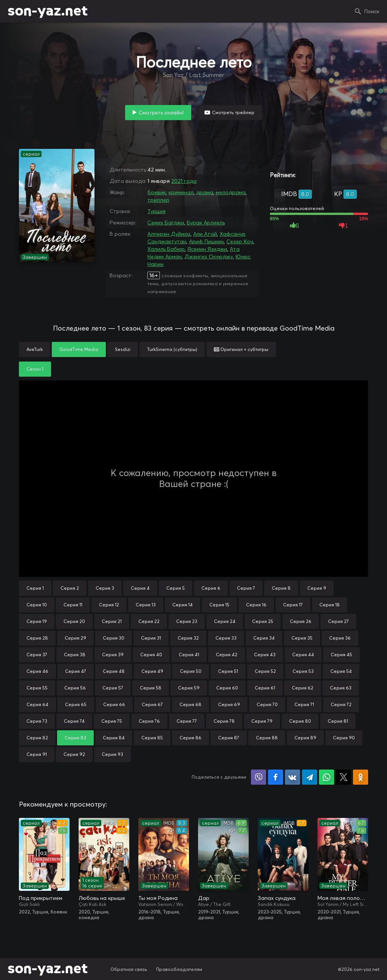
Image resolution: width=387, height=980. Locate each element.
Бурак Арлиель (206, 223)
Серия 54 (341, 671)
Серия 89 (305, 738)
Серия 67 (152, 704)
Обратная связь (129, 969)
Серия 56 (75, 688)
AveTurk (35, 349)
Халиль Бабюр (166, 249)
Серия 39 (113, 655)
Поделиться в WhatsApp (327, 777)
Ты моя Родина (158, 898)
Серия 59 (189, 688)
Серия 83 (75, 738)
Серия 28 (37, 638)
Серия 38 (75, 655)
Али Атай (205, 234)
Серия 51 (228, 671)
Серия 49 (152, 671)
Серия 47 (76, 671)
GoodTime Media (79, 349)
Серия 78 (224, 721)
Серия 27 (338, 621)
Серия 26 (301, 621)
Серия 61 (265, 688)
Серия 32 (188, 638)
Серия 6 (211, 588)
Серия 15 (219, 605)
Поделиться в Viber (259, 777)
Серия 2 (70, 588)
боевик (157, 192)
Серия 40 (151, 655)
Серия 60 (227, 688)
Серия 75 (112, 721)
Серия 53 (303, 671)
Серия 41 (189, 655)
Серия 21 (112, 621)
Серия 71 (304, 704)
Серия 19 (37, 621)
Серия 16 (256, 605)
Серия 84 (114, 738)
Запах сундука (277, 898)
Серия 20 (74, 621)
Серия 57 (113, 688)
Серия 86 (190, 738)
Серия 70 (267, 704)
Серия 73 (37, 721)
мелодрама (231, 192)
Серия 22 (149, 621)
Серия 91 (37, 754)
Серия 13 (146, 605)
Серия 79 (262, 721)
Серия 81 (338, 721)
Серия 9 (317, 588)
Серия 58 (151, 688)
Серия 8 (281, 588)
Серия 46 (37, 671)
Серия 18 (330, 605)
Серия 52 (265, 671)
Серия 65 (76, 704)
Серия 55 (37, 688)
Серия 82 (37, 738)
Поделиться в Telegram (310, 777)
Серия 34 (264, 638)
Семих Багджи (166, 223)
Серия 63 (341, 688)
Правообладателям (179, 969)
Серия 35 (302, 638)
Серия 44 (303, 655)
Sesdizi (123, 349)
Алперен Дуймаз (169, 234)
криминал (181, 192)
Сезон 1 (35, 369)
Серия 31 (151, 638)
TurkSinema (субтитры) (172, 349)
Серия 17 (293, 605)
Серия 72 (341, 704)
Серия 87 (229, 738)
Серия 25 (263, 621)
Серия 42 (227, 655)
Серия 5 (176, 588)
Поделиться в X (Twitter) (344, 777)
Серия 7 (246, 588)
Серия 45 (341, 655)
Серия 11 (73, 605)
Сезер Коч (240, 241)
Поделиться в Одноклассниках (361, 777)
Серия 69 (229, 704)
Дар (204, 898)
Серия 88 (267, 738)
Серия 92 (74, 754)
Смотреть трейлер (233, 112)
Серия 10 (37, 605)
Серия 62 (303, 688)
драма (205, 192)
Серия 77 (187, 721)
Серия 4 (140, 588)
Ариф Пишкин (206, 241)
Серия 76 (149, 721)
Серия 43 (265, 655)
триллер (158, 200)
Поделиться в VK (293, 777)
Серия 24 (225, 621)
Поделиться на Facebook (276, 777)
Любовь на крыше (102, 898)
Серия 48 (114, 671)
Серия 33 (226, 638)
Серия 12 (109, 605)
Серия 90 (344, 738)
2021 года (184, 181)
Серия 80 (300, 721)
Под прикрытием (41, 898)
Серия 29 (75, 638)
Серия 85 (152, 738)
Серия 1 (35, 588)
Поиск (372, 11)
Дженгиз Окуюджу (209, 257)
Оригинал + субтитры (241, 349)
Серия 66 (114, 704)
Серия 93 (112, 754)
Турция (156, 211)
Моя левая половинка (343, 898)
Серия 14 (183, 605)
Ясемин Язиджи (207, 249)
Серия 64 (37, 704)
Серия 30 (114, 638)
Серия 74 (74, 721)
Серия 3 (105, 588)
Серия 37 (37, 655)
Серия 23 (187, 621)
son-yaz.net (48, 11)
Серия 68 (190, 704)
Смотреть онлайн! (161, 113)
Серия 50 (191, 671)
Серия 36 (340, 638)
